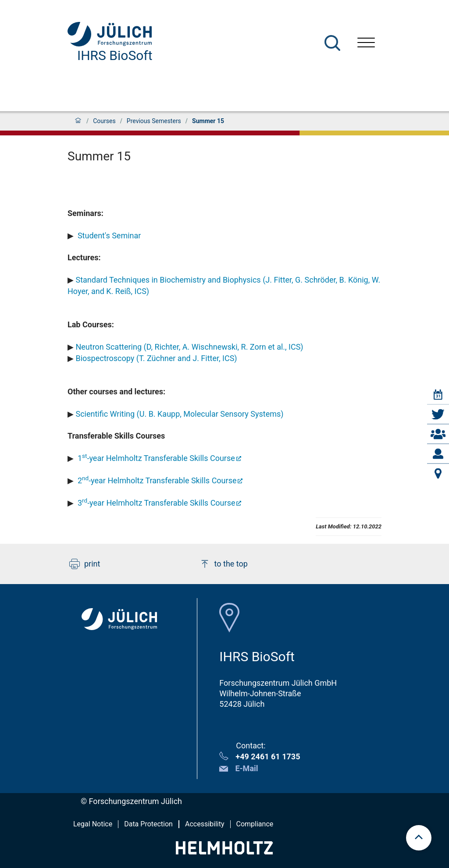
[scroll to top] (419, 838)
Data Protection (148, 824)
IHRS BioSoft (115, 55)
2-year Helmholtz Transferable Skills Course (157, 480)
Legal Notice (93, 824)
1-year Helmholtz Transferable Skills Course (156, 458)
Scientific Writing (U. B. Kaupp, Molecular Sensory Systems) (179, 414)
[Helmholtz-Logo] (224, 852)
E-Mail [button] (246, 768)
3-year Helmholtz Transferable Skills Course (157, 503)
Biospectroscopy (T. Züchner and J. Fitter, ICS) (156, 358)
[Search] (332, 43)
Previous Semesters (154, 121)
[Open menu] (366, 44)
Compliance (255, 824)
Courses (104, 121)
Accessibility (205, 824)
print (85, 564)
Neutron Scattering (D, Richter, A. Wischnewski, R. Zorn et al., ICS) (189, 347)
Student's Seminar (108, 236)
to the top (224, 564)
